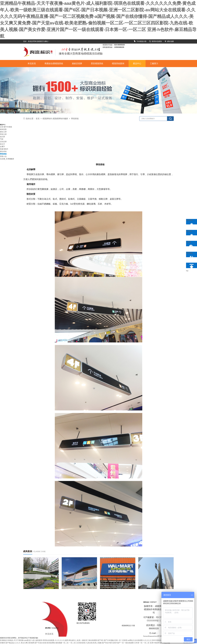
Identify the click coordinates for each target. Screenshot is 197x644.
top (191, 265)
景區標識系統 (97, 63)
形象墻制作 (4, 149)
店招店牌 (3, 142)
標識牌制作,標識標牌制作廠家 (55, 119)
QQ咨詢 (191, 233)
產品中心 (137, 63)
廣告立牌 (3, 132)
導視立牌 (3, 134)
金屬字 (2, 147)
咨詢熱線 (191, 255)
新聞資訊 (32, 71)
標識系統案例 (118, 63)
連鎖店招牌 (77, 63)
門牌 (2, 139)
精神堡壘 (3, 129)
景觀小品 (3, 156)
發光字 (2, 144)
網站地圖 (169, 41)
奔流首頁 (32, 63)
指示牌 (2, 137)
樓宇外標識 (8, 127)
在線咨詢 (191, 222)
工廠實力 (154, 63)
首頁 (38, 119)
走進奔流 (49, 71)
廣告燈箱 (3, 151)
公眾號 (191, 244)
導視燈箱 (75, 119)
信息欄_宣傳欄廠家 (7, 159)
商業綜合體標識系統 (54, 63)
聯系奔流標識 (155, 41)
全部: (2, 127)
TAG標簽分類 (140, 41)
